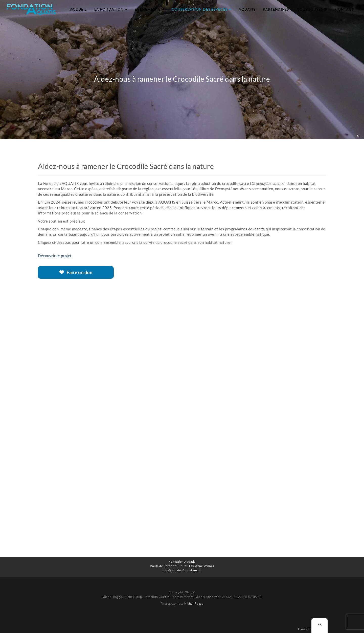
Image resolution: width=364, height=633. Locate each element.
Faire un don (76, 272)
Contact (345, 9)
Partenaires (276, 9)
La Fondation (111, 9)
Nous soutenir (312, 9)
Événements (149, 9)
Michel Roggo (194, 604)
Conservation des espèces (201, 9)
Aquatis (247, 9)
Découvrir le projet (55, 256)
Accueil (78, 9)
